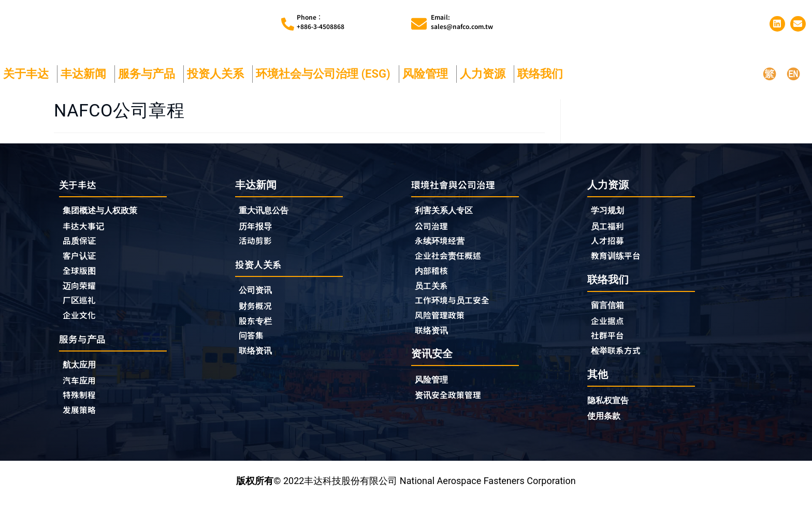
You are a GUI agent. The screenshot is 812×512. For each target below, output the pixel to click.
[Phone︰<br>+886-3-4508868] (288, 27)
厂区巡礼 (81, 310)
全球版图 (81, 279)
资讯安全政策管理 (452, 407)
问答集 (253, 345)
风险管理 (428, 79)
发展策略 (81, 423)
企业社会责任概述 (452, 264)
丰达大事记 (86, 232)
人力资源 (485, 79)
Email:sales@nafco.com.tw (462, 24)
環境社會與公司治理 (458, 190)
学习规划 (610, 216)
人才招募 (610, 247)
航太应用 (84, 377)
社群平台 (610, 345)
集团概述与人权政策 (105, 217)
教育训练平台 (619, 263)
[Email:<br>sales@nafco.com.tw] (419, 27)
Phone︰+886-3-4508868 (321, 24)
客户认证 (81, 264)
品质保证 (81, 248)
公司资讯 (260, 298)
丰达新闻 (86, 79)
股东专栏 (260, 330)
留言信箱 (610, 313)
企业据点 (610, 329)
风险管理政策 (443, 326)
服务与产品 (149, 79)
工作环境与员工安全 (457, 310)
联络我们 (543, 79)
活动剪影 (257, 247)
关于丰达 (28, 79)
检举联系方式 (619, 360)
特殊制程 (81, 408)
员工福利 (610, 232)
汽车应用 (84, 392)
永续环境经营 (443, 248)
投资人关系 (218, 79)
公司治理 (436, 232)
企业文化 (81, 326)
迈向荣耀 (81, 295)
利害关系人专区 (447, 217)
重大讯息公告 (267, 216)
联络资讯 (257, 361)
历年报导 (257, 232)
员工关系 (433, 295)
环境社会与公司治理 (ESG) (326, 79)
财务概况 (260, 314)
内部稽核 (433, 279)
